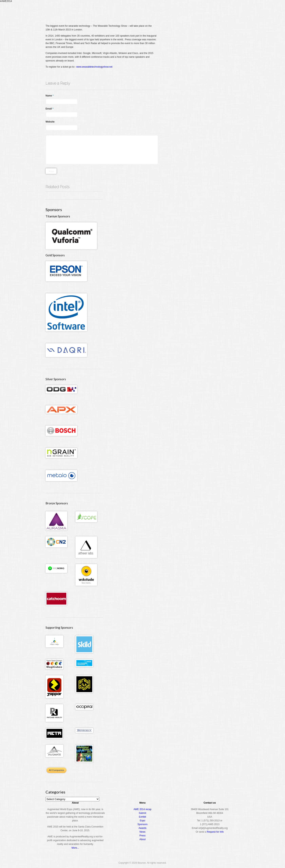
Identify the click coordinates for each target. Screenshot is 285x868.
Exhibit (142, 817)
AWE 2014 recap (142, 809)
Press (143, 836)
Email (49, 109)
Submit (142, 813)
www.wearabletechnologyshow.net (94, 67)
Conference (180, 11)
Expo (195, 11)
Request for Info (215, 832)
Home (149, 11)
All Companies (56, 770)
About (223, 11)
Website (50, 122)
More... (75, 848)
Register (162, 11)
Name (50, 96)
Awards (209, 11)
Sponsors (143, 824)
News (142, 832)
